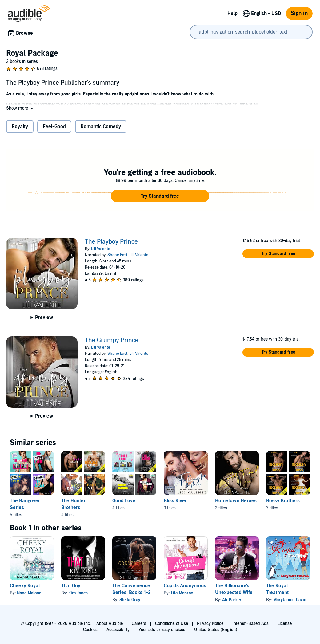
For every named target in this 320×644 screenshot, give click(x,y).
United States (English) (216, 630)
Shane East (117, 255)
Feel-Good (54, 127)
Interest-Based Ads (250, 624)
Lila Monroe (182, 593)
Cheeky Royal (25, 586)
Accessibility (118, 630)
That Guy (71, 586)
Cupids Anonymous (185, 586)
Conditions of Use (172, 624)
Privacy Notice (210, 624)
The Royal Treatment (277, 589)
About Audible (110, 624)
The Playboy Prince (111, 242)
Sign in (299, 13)
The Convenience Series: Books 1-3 (132, 589)
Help (232, 14)
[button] (20, 108)
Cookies (90, 630)
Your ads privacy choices (162, 630)
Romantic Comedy (101, 127)
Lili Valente (101, 249)
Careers (139, 624)
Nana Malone (29, 593)
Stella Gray (130, 600)
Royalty (20, 127)
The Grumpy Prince (112, 340)
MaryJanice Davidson (293, 600)
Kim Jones (78, 593)
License (285, 624)
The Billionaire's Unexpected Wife (234, 589)
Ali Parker (232, 600)
